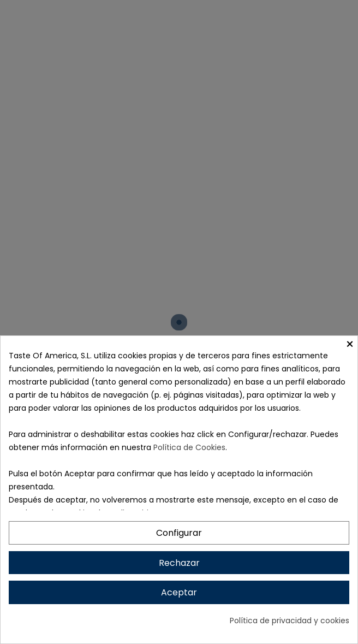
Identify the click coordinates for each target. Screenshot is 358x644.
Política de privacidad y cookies (290, 621)
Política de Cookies (189, 447)
